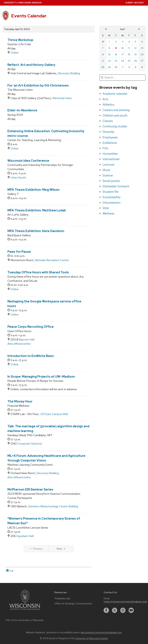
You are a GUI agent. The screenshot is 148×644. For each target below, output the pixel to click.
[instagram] (123, 610)
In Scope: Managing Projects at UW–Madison (41, 377)
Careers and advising (116, 110)
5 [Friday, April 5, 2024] (136, 42)
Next (61, 549)
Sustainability (112, 197)
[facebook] (106, 610)
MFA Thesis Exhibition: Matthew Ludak (37, 210)
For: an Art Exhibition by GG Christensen (38, 85)
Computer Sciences (30, 444)
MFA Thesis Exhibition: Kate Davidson (36, 231)
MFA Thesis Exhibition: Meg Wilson (34, 190)
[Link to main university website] (25, 610)
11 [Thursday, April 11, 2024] (129, 48)
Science (108, 175)
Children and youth (115, 115)
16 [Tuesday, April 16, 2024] (116, 54)
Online (15, 53)
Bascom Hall (27, 339)
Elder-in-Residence (22, 110)
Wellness (108, 213)
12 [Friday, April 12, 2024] (135, 48)
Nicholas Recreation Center (52, 260)
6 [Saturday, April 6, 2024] (142, 42)
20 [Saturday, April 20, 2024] (142, 54)
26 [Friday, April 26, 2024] (136, 61)
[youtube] (131, 610)
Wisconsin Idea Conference (28, 161)
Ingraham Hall (25, 536)
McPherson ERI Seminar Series (30, 489)
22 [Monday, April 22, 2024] (109, 61)
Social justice (111, 181)
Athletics (108, 105)
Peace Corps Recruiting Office (31, 327)
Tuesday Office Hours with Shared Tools (38, 272)
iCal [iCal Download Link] (10, 571)
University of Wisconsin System (92, 638)
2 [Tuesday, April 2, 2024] (116, 42)
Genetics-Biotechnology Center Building (53, 506)
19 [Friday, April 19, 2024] (136, 54)
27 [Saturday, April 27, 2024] (142, 61)
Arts (105, 99)
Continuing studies (115, 126)
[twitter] (115, 610)
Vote (106, 208)
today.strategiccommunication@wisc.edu (125, 602)
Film (105, 148)
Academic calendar (115, 94)
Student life (111, 192)
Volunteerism (112, 203)
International (111, 159)
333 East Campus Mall (54, 414)
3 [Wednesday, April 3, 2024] (123, 42)
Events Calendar (29, 16)
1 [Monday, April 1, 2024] (109, 42)
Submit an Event (135, 3)
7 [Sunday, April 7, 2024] (103, 48)
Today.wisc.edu (62, 598)
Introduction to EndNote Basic (31, 356)
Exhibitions (110, 143)
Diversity (109, 132)
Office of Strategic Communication (73, 604)
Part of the (25, 620)
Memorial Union (62, 98)
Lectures (109, 164)
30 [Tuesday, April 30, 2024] (116, 67)
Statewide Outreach (116, 186)
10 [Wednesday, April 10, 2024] (123, 48)
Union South (18, 177)
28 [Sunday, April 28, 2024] (103, 67)
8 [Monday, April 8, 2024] (109, 48)
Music (106, 170)
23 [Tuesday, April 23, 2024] (116, 61)
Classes (108, 121)
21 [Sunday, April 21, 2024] (103, 61)
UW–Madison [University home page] (23, 3)
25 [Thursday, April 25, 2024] (129, 61)
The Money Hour (20, 401)
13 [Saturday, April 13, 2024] (142, 48)
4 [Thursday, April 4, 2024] (129, 42)
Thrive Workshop (20, 40)
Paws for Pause (19, 252)
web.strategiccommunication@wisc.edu (101, 633)
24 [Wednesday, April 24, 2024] (123, 61)
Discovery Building (69, 73)
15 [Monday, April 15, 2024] (109, 54)
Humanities (110, 154)
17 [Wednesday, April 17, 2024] (123, 54)
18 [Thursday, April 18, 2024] (129, 54)
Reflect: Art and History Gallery (31, 65)
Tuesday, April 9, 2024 (17, 29)
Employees (110, 137)
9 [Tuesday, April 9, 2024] (116, 48)
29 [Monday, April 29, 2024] (109, 67)
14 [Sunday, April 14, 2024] (103, 54)
